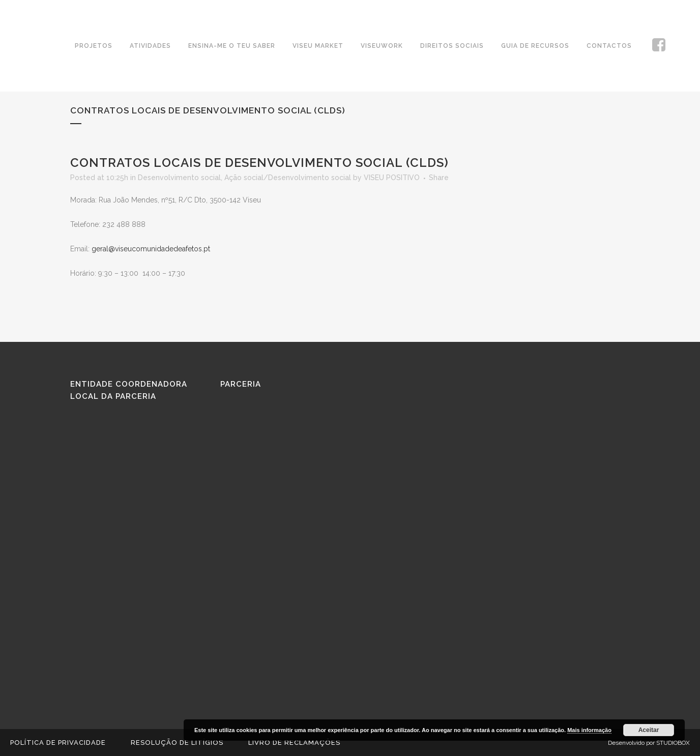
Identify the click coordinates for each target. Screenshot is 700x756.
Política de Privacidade (58, 743)
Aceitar (649, 730)
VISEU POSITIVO (392, 178)
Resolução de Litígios (177, 743)
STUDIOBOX (673, 743)
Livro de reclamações (294, 743)
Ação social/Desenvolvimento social (288, 178)
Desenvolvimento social (179, 178)
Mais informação (589, 730)
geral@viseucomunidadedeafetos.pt (151, 249)
